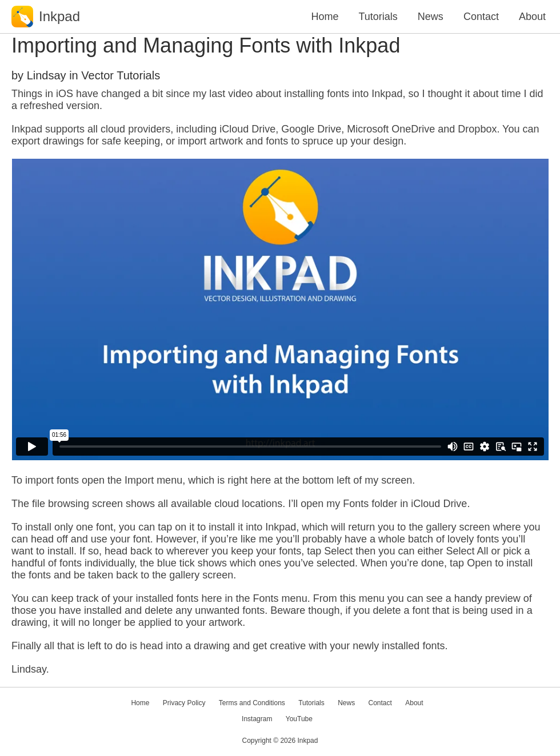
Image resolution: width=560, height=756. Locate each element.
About (532, 17)
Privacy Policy (184, 703)
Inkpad (307, 741)
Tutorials (378, 17)
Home (325, 17)
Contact (481, 17)
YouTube (299, 719)
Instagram (257, 719)
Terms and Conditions (252, 703)
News (431, 17)
